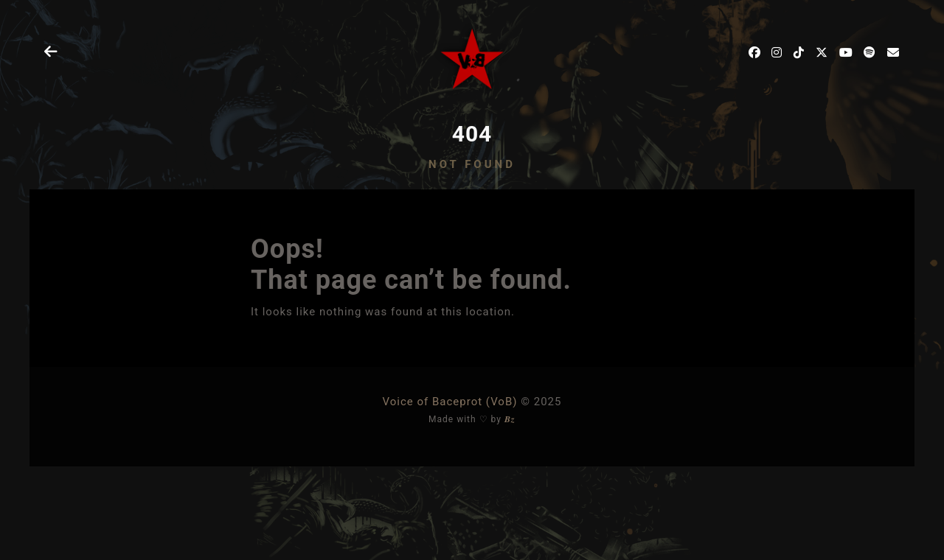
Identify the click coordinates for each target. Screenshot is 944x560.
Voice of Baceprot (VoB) (450, 402)
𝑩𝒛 (510, 419)
